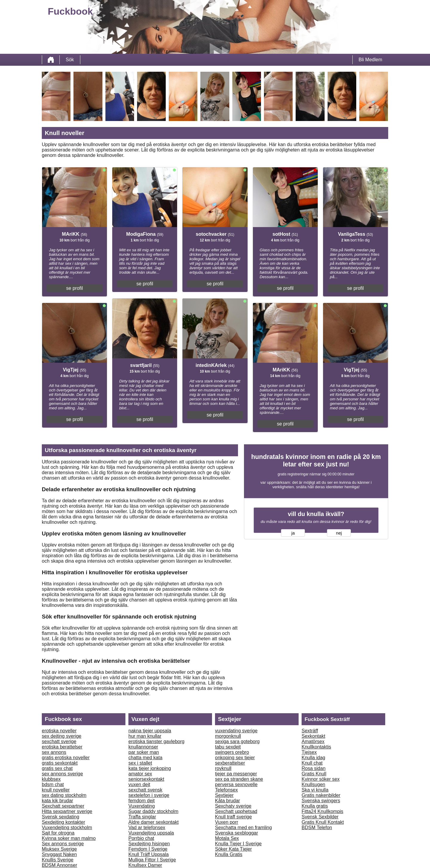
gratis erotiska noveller (66, 758)
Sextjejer (224, 795)
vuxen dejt (139, 784)
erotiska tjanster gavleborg (156, 741)
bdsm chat (53, 784)
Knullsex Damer (145, 865)
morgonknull (228, 736)
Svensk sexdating (60, 817)
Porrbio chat (141, 838)
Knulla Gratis (229, 854)
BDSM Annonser (59, 865)
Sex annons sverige (63, 844)
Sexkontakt (313, 736)
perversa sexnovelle (236, 784)
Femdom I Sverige (148, 849)
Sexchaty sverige (233, 806)
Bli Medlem (370, 60)
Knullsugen (313, 784)
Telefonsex (226, 790)
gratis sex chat (57, 768)
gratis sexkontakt (60, 763)
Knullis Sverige (58, 860)
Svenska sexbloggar (236, 833)
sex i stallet (140, 763)
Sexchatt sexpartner (63, 806)
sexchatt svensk (145, 790)
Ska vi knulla (315, 790)
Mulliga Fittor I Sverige (152, 860)
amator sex (140, 774)
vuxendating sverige (236, 731)
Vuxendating (142, 806)
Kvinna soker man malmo (69, 838)
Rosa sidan (314, 768)
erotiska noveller (59, 731)
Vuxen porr (227, 822)
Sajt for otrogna (58, 833)
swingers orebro (232, 752)
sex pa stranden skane (239, 779)
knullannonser (143, 747)
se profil (75, 288)
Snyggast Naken (59, 854)
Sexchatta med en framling (243, 828)
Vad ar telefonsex (147, 828)
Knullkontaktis (316, 747)
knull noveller (56, 790)
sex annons (54, 752)
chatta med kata (145, 758)
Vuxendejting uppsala (151, 833)
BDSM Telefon (317, 828)
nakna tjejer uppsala (150, 731)
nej (339, 533)
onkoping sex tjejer (235, 758)
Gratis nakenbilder (321, 795)
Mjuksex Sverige (59, 849)
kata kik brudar (57, 801)
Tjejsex (309, 752)
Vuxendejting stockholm (67, 828)
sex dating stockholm (64, 795)
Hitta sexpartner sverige (67, 811)
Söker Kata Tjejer (233, 849)
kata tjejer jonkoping (150, 768)
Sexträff (310, 731)
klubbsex (51, 779)
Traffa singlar (142, 817)
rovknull (223, 768)
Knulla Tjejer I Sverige (238, 844)
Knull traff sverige (233, 817)
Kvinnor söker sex (321, 779)
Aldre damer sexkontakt (153, 822)
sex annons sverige (62, 774)
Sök (70, 60)
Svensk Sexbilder (320, 817)
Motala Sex (227, 838)
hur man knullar (145, 736)
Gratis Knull (314, 774)
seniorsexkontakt (146, 779)
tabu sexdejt (228, 747)
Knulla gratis (315, 806)
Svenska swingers (321, 801)
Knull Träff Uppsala (149, 854)
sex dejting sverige (62, 736)
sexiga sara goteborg (237, 741)
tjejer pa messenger (236, 774)
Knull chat (312, 763)
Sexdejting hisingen (149, 844)
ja (293, 533)
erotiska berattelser (62, 747)
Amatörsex (313, 741)
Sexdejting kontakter (63, 822)
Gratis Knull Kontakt (323, 822)
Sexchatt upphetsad (236, 811)
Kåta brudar (228, 801)
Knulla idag (313, 758)
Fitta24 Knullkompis (322, 811)
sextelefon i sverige (149, 795)
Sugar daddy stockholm (153, 811)
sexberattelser (230, 763)
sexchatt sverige (59, 741)
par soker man (144, 752)
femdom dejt (142, 801)
